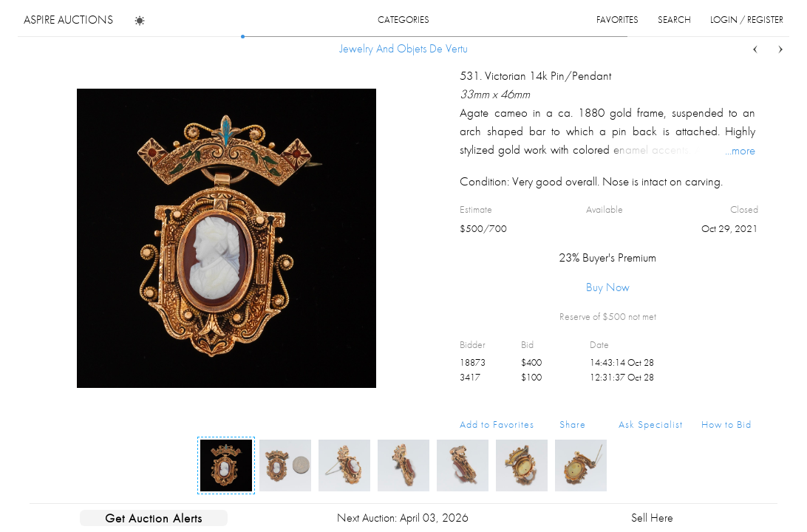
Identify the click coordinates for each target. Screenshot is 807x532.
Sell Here (652, 518)
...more (740, 150)
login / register (747, 20)
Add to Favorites (497, 424)
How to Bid (726, 424)
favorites (617, 20)
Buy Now (608, 287)
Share (573, 424)
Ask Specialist (651, 424)
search (674, 20)
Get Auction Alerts (154, 518)
